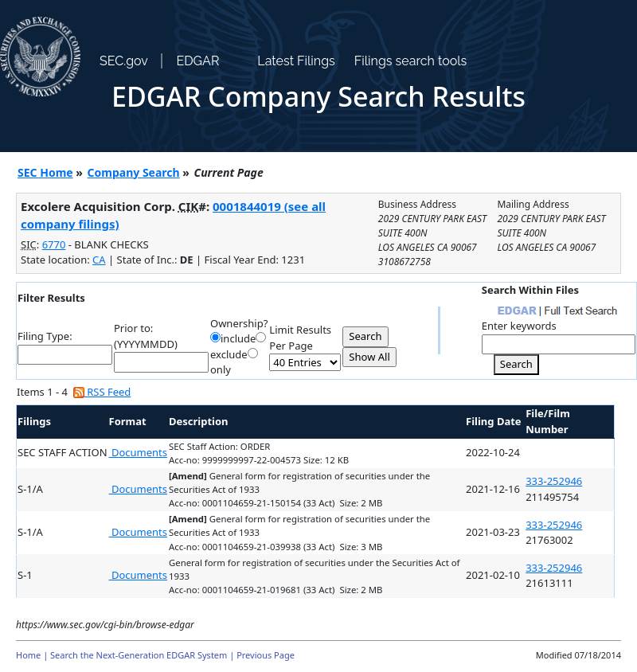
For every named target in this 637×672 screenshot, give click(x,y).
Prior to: (133, 328)
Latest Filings (296, 61)
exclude (229, 354)
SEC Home (45, 172)
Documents (138, 452)
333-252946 (554, 481)
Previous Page (266, 655)
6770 (54, 244)
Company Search (134, 172)
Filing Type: (45, 336)
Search (516, 364)
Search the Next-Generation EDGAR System (139, 655)
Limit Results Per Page (300, 338)
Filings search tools (411, 61)
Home (28, 655)
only (221, 369)
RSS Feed (102, 392)
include (238, 338)
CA (99, 260)
